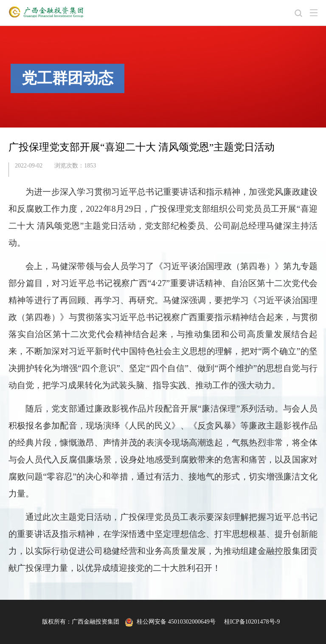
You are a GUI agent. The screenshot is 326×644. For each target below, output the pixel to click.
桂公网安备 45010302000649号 (170, 622)
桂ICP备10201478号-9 (252, 622)
